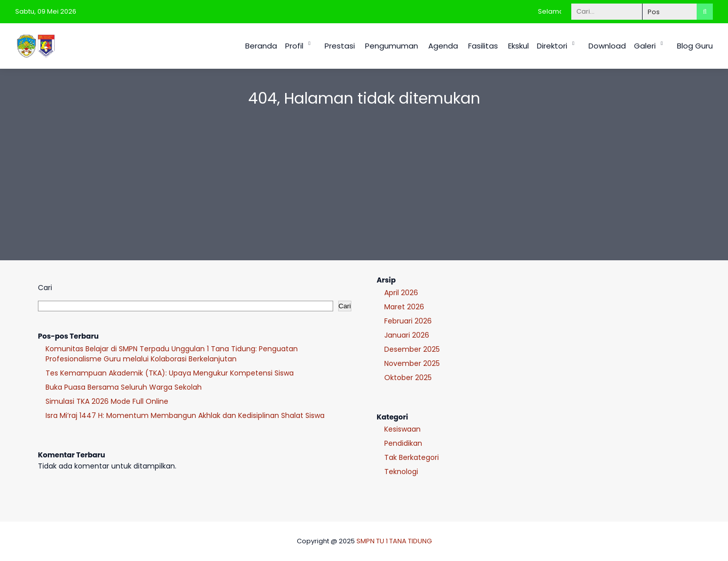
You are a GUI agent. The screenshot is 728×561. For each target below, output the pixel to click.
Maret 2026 (404, 307)
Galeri (645, 46)
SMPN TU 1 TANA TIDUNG (394, 541)
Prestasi (340, 46)
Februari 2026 (408, 321)
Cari (45, 288)
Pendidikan (403, 443)
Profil (294, 46)
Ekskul (518, 46)
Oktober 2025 (408, 378)
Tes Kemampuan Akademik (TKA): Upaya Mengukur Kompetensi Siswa (170, 373)
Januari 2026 (407, 335)
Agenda (443, 46)
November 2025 (412, 363)
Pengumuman (392, 46)
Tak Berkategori (412, 457)
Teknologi (401, 472)
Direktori (552, 46)
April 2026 (401, 293)
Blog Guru (695, 46)
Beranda (261, 46)
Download (607, 46)
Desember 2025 (412, 349)
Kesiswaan (402, 429)
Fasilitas (483, 46)
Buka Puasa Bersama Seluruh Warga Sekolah (124, 387)
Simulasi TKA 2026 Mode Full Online (107, 401)
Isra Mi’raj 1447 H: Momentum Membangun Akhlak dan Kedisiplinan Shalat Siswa (185, 415)
